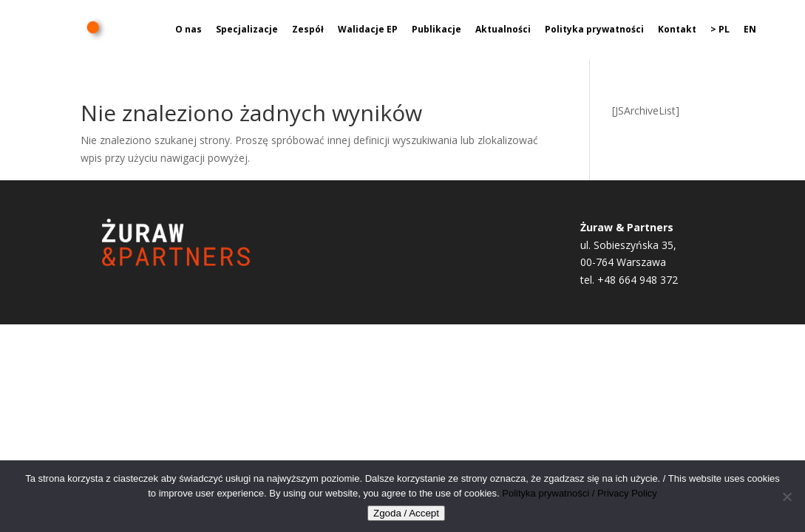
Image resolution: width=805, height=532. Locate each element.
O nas (188, 30)
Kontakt (677, 30)
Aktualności (503, 30)
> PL (720, 30)
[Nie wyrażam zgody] (787, 497)
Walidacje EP (368, 30)
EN (750, 30)
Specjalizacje (247, 30)
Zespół (308, 30)
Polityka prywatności (594, 30)
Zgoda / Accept (406, 513)
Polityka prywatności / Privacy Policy (580, 493)
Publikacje (437, 30)
